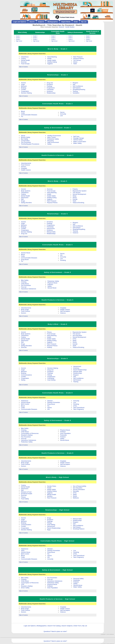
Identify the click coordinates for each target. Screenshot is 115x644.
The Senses (77, 60)
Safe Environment (53, 142)
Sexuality (76, 491)
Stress (75, 62)
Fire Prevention (26, 142)
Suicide (75, 199)
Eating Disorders (26, 203)
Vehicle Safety (78, 140)
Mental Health (52, 495)
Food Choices (26, 165)
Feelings (50, 86)
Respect (75, 83)
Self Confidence (78, 86)
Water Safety (77, 143)
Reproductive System (80, 191)
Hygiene (50, 64)
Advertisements (26, 163)
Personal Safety (78, 579)
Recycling (50, 141)
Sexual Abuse (52, 288)
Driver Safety (25, 588)
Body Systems (26, 191)
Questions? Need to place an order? (55, 631)
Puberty (75, 189)
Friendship (50, 89)
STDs (74, 339)
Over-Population (65, 433)
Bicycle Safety (26, 137)
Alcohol (23, 83)
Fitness (49, 332)
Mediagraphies (53, 22)
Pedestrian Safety (53, 139)
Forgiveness (51, 88)
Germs (62, 112)
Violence (76, 233)
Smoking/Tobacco (79, 529)
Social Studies (70, 27)
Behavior (24, 86)
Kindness (50, 91)
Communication (26, 525)
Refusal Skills (51, 232)
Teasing (75, 91)
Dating (23, 380)
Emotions (50, 84)
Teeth (75, 64)
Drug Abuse (25, 259)
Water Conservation (80, 142)
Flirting (50, 375)
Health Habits (52, 60)
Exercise (24, 62)
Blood (23, 111)
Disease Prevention (54, 402)
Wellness (76, 498)
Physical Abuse (52, 283)
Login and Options (20, 22)
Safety (49, 144)
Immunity (63, 114)
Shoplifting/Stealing (79, 89)
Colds (23, 113)
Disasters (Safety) (27, 435)
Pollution (50, 285)
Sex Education (77, 335)
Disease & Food (26, 492)
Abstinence (25, 401)
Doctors (24, 167)
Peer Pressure (78, 57)
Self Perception (65, 311)
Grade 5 (18, 38)
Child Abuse (25, 284)
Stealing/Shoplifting (79, 229)
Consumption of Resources (30, 433)
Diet (22, 199)
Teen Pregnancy (79, 409)
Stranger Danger (79, 138)
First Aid (24, 287)
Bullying (24, 88)
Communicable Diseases (29, 115)
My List (84, 22)
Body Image (25, 310)
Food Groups (25, 64)
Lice (62, 116)
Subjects (41, 22)
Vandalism (76, 93)
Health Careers (26, 170)
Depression (25, 198)
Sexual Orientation (79, 489)
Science (61, 27)
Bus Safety (25, 139)
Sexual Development (79, 194)
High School (19, 41)
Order (76, 22)
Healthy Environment (54, 136)
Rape (49, 530)
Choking (24, 282)
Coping (23, 59)
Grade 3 (18, 36)
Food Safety (25, 499)
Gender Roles (52, 486)
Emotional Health (27, 494)
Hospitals (24, 168)
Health (49, 59)
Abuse (23, 136)
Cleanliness (25, 57)
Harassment (51, 229)
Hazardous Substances (29, 289)
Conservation (25, 141)
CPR (23, 584)
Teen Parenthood (79, 408)
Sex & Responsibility (80, 486)
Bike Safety (25, 280)
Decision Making (26, 93)
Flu (22, 116)
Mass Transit (51, 137)
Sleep (74, 196)
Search (32, 22)
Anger (23, 84)
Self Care (76, 136)
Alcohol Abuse (26, 253)
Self (74, 84)
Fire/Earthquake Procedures (30, 144)
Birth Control (25, 404)
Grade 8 (18, 39)
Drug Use (50, 83)
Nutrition (50, 496)
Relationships (51, 93)
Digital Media (66, 22)
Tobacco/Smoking (78, 203)
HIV (61, 255)
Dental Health (25, 60)
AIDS (23, 551)
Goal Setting (51, 380)
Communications (26, 375)
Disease (50, 401)
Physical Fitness (79, 59)
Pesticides (63, 435)
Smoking (63, 260)
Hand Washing (52, 57)
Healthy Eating (52, 62)
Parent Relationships (80, 370)
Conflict (23, 89)
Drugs (23, 201)
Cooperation (25, 91)
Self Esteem (77, 88)
